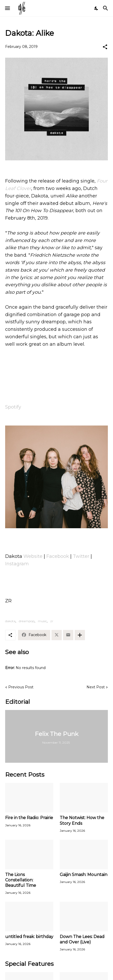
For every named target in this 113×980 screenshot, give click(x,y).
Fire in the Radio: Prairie (29, 818)
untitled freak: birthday (29, 937)
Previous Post (21, 687)
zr (52, 621)
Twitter (81, 556)
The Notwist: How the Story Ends (82, 820)
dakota (10, 621)
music (42, 621)
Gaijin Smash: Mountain (84, 875)
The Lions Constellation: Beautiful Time (21, 880)
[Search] (106, 8)
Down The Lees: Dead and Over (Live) (82, 939)
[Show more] (80, 635)
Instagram (17, 564)
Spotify (13, 407)
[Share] (105, 47)
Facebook (58, 556)
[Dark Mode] (97, 8)
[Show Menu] (7, 8)
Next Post (96, 687)
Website (33, 556)
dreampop (27, 621)
